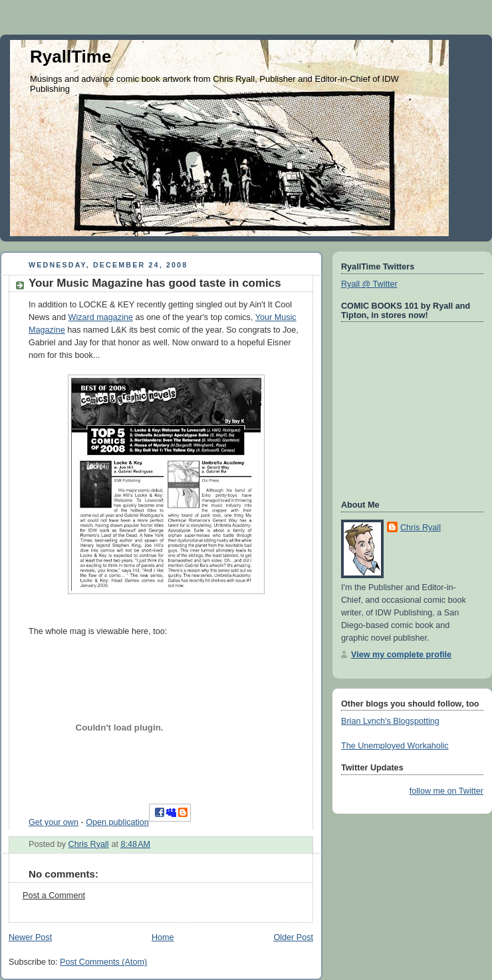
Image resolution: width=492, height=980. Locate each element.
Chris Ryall (421, 528)
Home (163, 937)
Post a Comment (54, 896)
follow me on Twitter (446, 791)
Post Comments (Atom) (103, 962)
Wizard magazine (101, 317)
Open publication (117, 822)
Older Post (293, 937)
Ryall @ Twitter (369, 284)
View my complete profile (401, 655)
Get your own (54, 822)
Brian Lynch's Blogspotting (390, 721)
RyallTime (70, 57)
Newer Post (30, 937)
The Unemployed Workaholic (395, 746)
